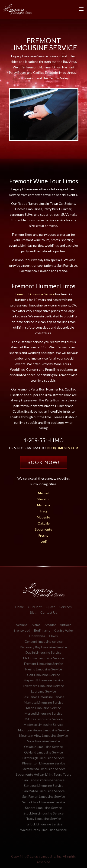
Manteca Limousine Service (44, 702)
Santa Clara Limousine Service (44, 802)
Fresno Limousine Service (44, 669)
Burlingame (42, 630)
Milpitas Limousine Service (44, 719)
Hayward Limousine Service (44, 680)
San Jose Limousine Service (44, 786)
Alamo (36, 625)
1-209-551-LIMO (43, 440)
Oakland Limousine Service (43, 752)
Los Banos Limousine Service (43, 697)
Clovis (53, 636)
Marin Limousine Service (44, 708)
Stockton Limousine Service (43, 813)
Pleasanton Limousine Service (44, 763)
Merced (44, 493)
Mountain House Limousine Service (43, 730)
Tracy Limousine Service (44, 819)
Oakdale (44, 523)
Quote (51, 607)
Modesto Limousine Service (44, 725)
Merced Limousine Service (43, 713)
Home (20, 607)
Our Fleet (35, 607)
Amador (50, 625)
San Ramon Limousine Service (44, 796)
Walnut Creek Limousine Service (43, 830)
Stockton (44, 499)
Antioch (66, 625)
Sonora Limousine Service (43, 808)
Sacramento (43, 529)
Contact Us (49, 612)
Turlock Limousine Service (44, 824)
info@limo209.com (62, 448)
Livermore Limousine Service (43, 686)
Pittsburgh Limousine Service (43, 758)
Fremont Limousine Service (35, 294)
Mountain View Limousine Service (44, 735)
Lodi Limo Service (43, 691)
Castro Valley (64, 630)
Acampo (22, 625)
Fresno (43, 535)
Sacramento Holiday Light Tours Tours (43, 774)
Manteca (43, 505)
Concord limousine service (44, 641)
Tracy (43, 511)
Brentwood (22, 630)
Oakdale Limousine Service (43, 747)
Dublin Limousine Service (43, 652)
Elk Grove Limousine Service (43, 658)
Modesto (43, 517)
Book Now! (44, 462)
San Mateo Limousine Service (44, 791)
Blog (33, 612)
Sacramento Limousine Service (44, 769)
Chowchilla (37, 636)
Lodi (44, 541)
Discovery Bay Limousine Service (43, 647)
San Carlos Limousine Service (43, 780)
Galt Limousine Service (44, 675)
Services (66, 607)
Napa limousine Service (43, 741)
